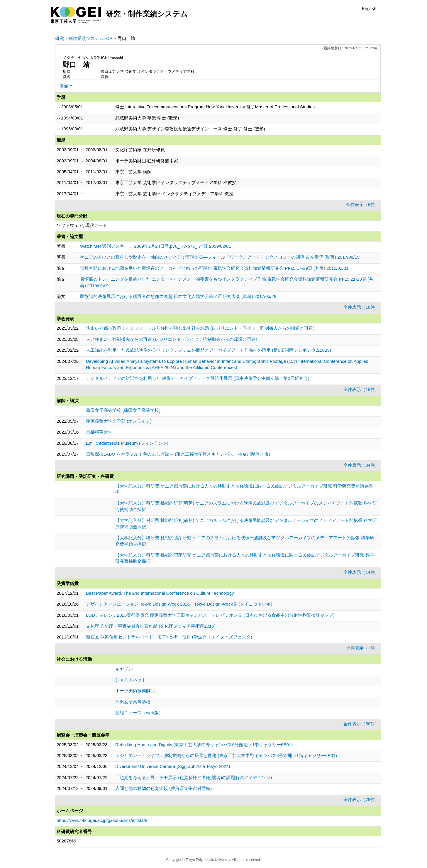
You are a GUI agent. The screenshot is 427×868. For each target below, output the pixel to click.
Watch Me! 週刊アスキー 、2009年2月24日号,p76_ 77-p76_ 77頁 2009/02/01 (156, 246)
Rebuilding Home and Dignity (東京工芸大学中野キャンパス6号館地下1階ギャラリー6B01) (204, 745)
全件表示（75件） (361, 799)
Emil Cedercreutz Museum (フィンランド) (127, 443)
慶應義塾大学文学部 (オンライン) (119, 421)
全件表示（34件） (361, 465)
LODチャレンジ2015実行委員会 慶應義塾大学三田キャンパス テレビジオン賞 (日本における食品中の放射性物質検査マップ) (210, 615)
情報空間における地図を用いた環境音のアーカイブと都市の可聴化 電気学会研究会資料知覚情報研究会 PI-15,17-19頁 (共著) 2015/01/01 (214, 268)
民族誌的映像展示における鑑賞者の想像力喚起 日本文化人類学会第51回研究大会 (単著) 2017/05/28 (178, 296)
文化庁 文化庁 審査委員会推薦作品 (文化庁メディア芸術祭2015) (151, 626)
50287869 (66, 841)
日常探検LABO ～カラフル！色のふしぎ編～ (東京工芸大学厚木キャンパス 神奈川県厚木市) (178, 454)
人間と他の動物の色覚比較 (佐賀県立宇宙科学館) (163, 788)
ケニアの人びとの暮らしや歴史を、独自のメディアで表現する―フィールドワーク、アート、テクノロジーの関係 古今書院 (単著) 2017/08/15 (220, 257)
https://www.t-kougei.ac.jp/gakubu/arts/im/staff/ (102, 820)
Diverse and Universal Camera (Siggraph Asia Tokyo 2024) (173, 766)
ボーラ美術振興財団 (135, 691)
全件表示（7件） (363, 648)
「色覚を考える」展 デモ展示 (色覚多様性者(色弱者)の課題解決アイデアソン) (194, 777)
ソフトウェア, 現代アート (82, 225)
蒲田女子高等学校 (133, 702)
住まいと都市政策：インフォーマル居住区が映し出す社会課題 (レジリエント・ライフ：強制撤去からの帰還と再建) (200, 328)
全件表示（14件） (361, 572)
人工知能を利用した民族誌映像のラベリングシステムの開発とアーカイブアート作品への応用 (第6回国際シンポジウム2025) (209, 350)
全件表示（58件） (361, 724)
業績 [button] (64, 86)
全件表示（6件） (363, 204)
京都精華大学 (99, 432)
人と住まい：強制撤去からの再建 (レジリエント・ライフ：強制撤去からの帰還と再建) (172, 339)
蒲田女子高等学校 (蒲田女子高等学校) (123, 410)
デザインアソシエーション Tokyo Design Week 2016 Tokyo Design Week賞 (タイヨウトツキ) (179, 604)
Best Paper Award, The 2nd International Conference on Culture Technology (160, 593)
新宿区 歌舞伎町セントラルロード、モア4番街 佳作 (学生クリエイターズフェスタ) (169, 637)
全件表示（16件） (361, 389)
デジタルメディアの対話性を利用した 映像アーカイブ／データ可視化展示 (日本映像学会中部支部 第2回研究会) (198, 378)
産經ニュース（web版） (139, 713)
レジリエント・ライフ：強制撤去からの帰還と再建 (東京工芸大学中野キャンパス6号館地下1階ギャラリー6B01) (226, 755)
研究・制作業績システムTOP (84, 38)
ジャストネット (131, 680)
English (369, 8)
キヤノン (124, 669)
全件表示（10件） (361, 307)
